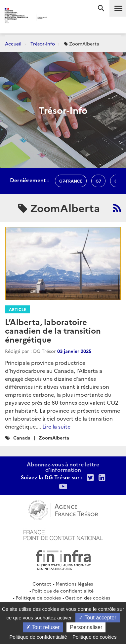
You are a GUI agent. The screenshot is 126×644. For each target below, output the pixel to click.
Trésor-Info (43, 43)
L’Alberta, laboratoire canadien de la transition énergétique (53, 330)
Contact (42, 584)
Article (18, 309)
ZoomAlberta (54, 438)
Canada (22, 438)
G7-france (71, 181)
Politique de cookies (38, 598)
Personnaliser (86, 627)
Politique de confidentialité (63, 591)
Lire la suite (56, 426)
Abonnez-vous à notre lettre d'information (63, 467)
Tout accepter (97, 618)
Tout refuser (43, 627)
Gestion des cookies (88, 598)
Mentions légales (74, 584)
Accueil (13, 43)
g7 (98, 181)
